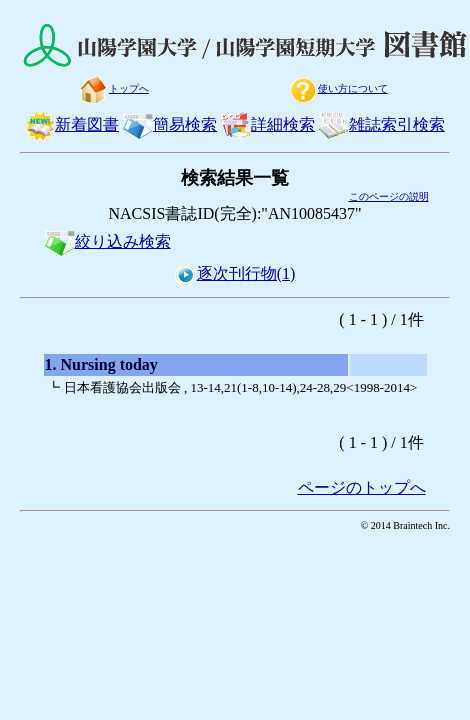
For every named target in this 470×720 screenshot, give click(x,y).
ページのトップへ (362, 487)
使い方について (338, 88)
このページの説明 (389, 196)
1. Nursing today (101, 364)
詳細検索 (268, 124)
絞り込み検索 (108, 241)
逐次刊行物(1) (235, 273)
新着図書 (72, 124)
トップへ (114, 88)
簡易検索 (170, 124)
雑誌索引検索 (382, 124)
